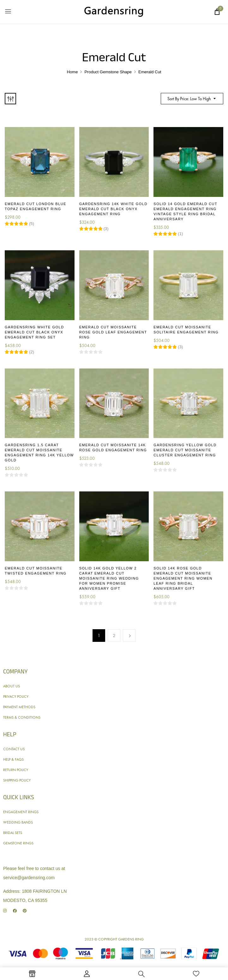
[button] (217, 12)
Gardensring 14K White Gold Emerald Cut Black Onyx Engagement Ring (113, 209)
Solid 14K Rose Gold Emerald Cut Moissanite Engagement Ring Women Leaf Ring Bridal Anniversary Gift (183, 578)
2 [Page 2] (114, 636)
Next (129, 636)
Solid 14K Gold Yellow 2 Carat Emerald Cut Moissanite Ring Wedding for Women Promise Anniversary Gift (109, 578)
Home (72, 72)
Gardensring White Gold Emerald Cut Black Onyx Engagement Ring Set (34, 332)
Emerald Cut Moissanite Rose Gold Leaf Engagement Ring (113, 332)
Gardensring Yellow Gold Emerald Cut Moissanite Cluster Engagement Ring (185, 450)
